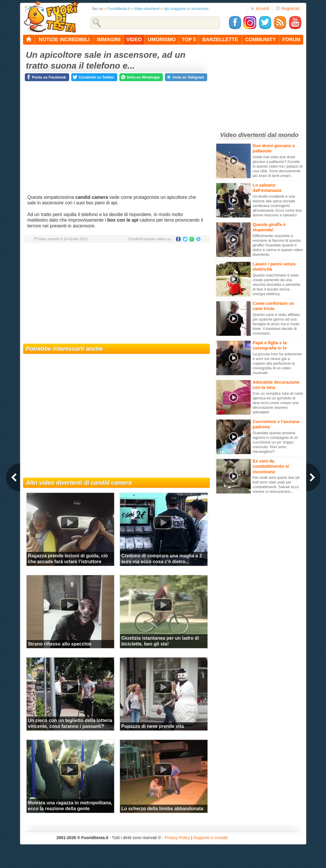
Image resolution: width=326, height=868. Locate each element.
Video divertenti (147, 9)
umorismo (162, 40)
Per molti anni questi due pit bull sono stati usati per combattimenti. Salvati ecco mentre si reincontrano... (276, 485)
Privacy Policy (177, 838)
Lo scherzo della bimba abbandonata (162, 809)
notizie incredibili (64, 40)
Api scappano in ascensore (186, 9)
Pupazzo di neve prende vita (153, 726)
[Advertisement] (116, 294)
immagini (109, 40)
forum (291, 40)
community (260, 40)
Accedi (260, 8)
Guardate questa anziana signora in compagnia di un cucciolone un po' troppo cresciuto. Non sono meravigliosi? (275, 442)
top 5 (189, 40)
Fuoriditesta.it (118, 9)
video (134, 40)
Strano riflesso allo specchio (60, 644)
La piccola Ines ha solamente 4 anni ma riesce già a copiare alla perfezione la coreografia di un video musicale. (277, 363)
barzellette (220, 40)
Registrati (288, 8)
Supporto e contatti (211, 838)
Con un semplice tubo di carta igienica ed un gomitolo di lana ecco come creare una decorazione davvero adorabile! (278, 403)
